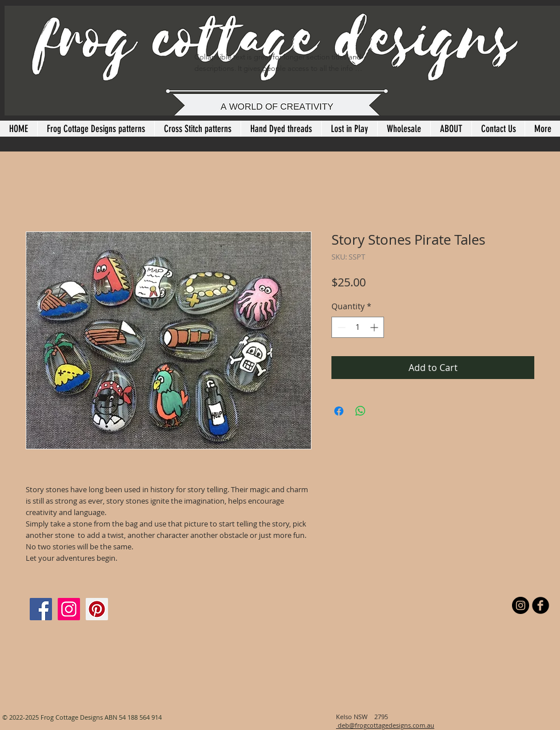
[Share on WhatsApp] (361, 411)
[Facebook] (41, 609)
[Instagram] (69, 609)
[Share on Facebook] (339, 411)
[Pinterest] (97, 609)
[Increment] (375, 327)
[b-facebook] (541, 605)
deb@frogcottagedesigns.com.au (385, 725)
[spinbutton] (358, 327)
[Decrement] (340, 327)
